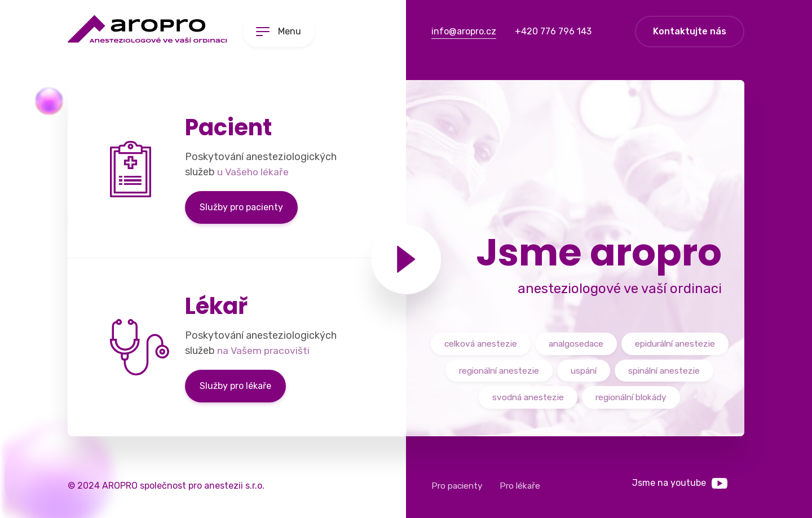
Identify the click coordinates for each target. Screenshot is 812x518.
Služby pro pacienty (241, 207)
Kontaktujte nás (690, 31)
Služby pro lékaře (235, 386)
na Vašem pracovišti (264, 351)
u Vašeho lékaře (253, 172)
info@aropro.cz (464, 31)
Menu (294, 31)
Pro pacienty (458, 486)
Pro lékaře (523, 486)
